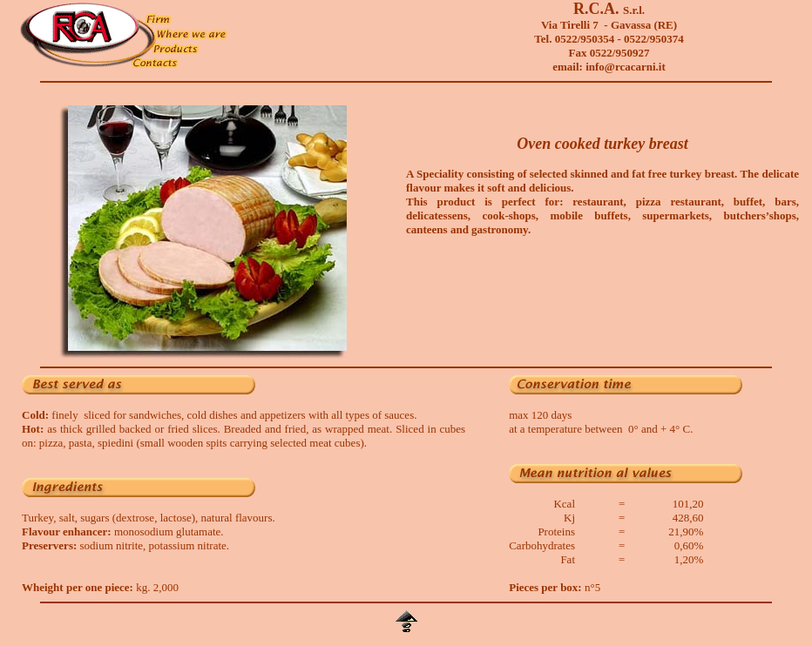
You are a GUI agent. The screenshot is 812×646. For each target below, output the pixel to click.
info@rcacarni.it (626, 67)
